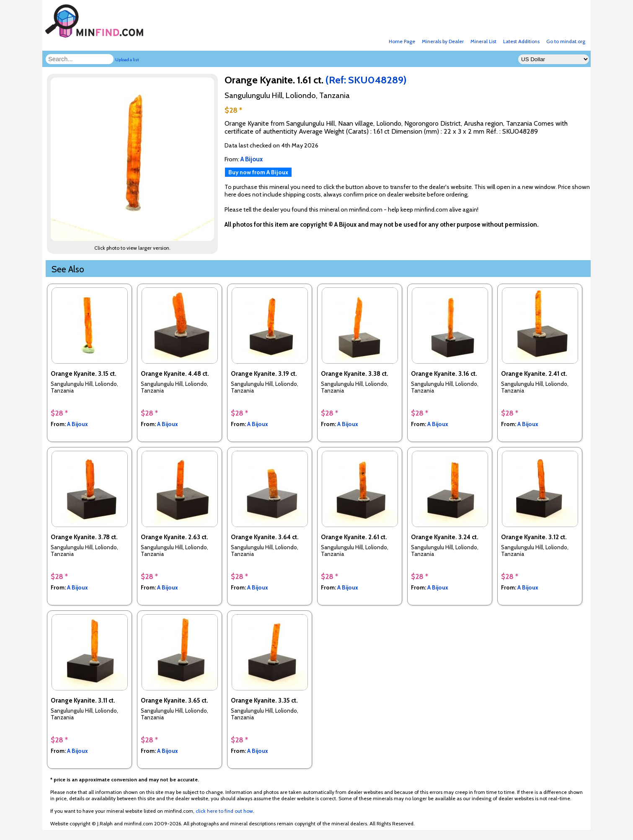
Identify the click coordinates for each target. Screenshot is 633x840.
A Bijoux (78, 424)
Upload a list (127, 60)
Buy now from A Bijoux (258, 172)
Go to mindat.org (566, 41)
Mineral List (483, 41)
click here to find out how (224, 811)
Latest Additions (521, 41)
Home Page (402, 41)
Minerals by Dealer (443, 41)
